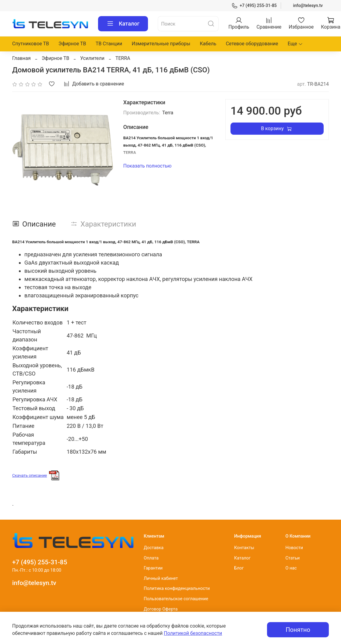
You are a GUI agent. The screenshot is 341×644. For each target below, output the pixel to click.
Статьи (292, 558)
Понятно (298, 630)
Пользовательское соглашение (176, 599)
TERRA (123, 58)
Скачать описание (30, 475)
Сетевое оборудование (252, 44)
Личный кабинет (161, 578)
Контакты (244, 548)
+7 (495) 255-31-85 (254, 6)
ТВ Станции (109, 44)
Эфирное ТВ (72, 44)
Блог (239, 568)
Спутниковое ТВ (31, 44)
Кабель (208, 44)
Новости (294, 548)
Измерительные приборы (161, 44)
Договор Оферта (161, 609)
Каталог (123, 24)
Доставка (154, 548)
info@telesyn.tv (308, 5)
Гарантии (153, 568)
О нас (291, 568)
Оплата (151, 558)
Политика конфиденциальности (177, 589)
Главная (21, 58)
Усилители (92, 58)
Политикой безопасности (193, 633)
